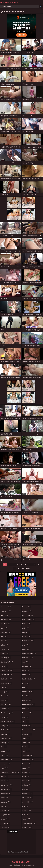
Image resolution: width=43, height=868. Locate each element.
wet (25, 789)
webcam (27, 785)
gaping (5, 743)
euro (4, 700)
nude (26, 649)
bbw (4, 641)
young (26, 819)
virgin (26, 776)
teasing (26, 747)
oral (26, 662)
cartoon (5, 649)
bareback (6, 632)
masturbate (28, 615)
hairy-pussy (7, 760)
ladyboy (5, 815)
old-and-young (29, 653)
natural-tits (28, 641)
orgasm (27, 666)
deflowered (6, 683)
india (4, 776)
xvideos (27, 810)
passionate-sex (29, 679)
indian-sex (6, 789)
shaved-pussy (29, 730)
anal (5, 615)
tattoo (26, 743)
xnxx (25, 806)
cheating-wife (7, 662)
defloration (6, 679)
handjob (6, 764)
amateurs (6, 611)
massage (27, 611)
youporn (27, 827)
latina (5, 819)
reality (26, 709)
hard (5, 768)
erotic (5, 696)
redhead (27, 713)
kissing (5, 810)
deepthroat (7, 675)
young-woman (29, 823)
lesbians (5, 827)
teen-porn (28, 755)
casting (5, 653)
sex (26, 717)
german (5, 751)
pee (25, 687)
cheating (6, 658)
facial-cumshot (8, 721)
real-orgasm (29, 704)
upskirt (26, 768)
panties (27, 675)
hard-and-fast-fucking (10, 772)
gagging (5, 734)
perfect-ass (28, 692)
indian (5, 781)
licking (27, 607)
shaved (27, 726)
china (5, 666)
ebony (5, 692)
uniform (27, 764)
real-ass (27, 700)
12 (23, 569)
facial (5, 717)
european (6, 704)
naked (26, 632)
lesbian (5, 823)
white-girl (28, 798)
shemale (27, 734)
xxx (25, 815)
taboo (26, 738)
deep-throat (7, 670)
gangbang (6, 738)
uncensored (28, 760)
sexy (26, 721)
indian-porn (7, 785)
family (5, 726)
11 (19, 569)
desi (4, 687)
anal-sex (6, 624)
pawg (26, 683)
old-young (28, 658)
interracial (6, 793)
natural (27, 636)
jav (4, 806)
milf (26, 628)
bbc (4, 636)
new (26, 645)
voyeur (27, 781)
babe (4, 628)
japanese (6, 802)
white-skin (28, 802)
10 (15, 569)
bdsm (5, 645)
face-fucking (7, 713)
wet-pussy (28, 793)
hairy (4, 755)
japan (5, 798)
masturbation (29, 619)
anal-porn (6, 619)
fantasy (5, 730)
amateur (6, 607)
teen (26, 751)
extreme (5, 709)
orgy (26, 670)
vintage (26, 772)
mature (27, 624)
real (26, 696)
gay (4, 747)
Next (28, 569)
